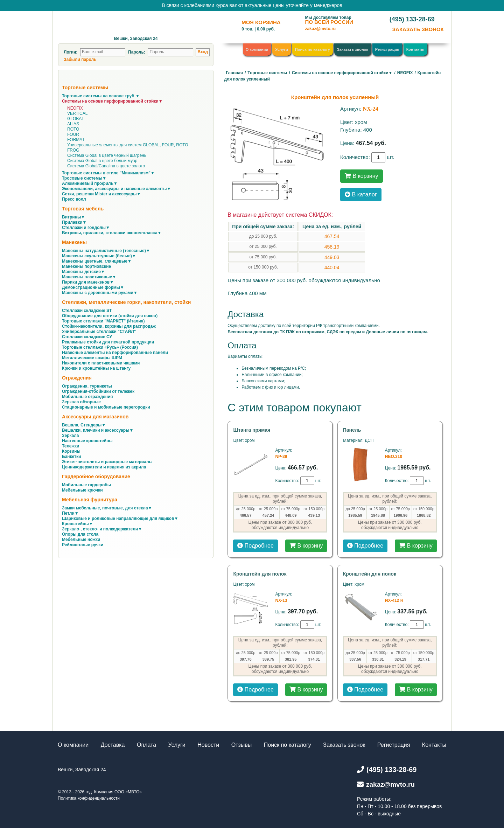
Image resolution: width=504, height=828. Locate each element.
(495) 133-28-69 (412, 19)
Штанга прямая (252, 430)
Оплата (146, 745)
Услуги (282, 49)
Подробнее (255, 546)
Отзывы (242, 745)
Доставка (113, 745)
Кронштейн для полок (260, 574)
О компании (257, 49)
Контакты (415, 49)
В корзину (361, 176)
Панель (352, 430)
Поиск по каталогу (313, 49)
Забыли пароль (80, 60)
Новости (208, 745)
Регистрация (387, 49)
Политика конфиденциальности (89, 798)
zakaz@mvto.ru (320, 29)
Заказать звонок (353, 49)
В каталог (361, 194)
